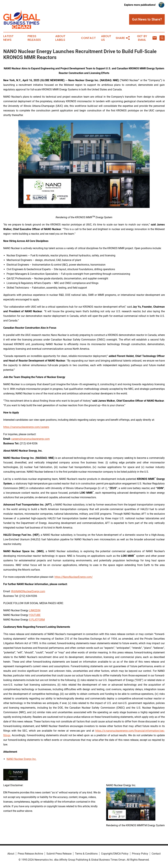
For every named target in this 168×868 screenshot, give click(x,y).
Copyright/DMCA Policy (115, 854)
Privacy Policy (140, 854)
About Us (106, 38)
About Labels (60, 38)
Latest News (8, 38)
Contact (88, 38)
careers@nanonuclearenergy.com (31, 439)
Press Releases (34, 38)
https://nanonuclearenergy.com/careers (26, 427)
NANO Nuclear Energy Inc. (21, 759)
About (11, 854)
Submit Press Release (59, 854)
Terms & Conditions (86, 854)
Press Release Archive (30, 854)
